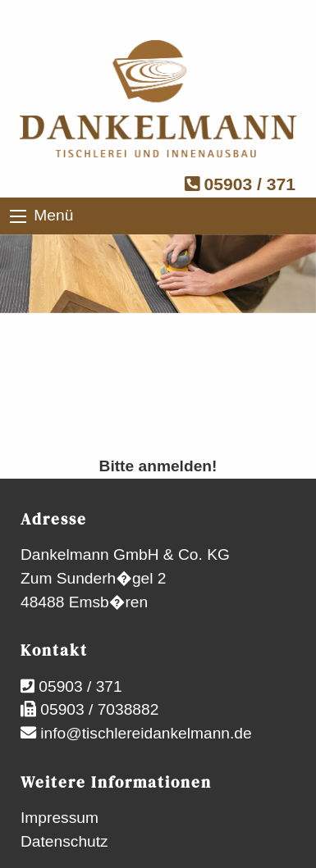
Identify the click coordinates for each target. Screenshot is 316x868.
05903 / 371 (240, 184)
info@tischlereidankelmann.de (144, 733)
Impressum (60, 818)
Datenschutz (64, 841)
